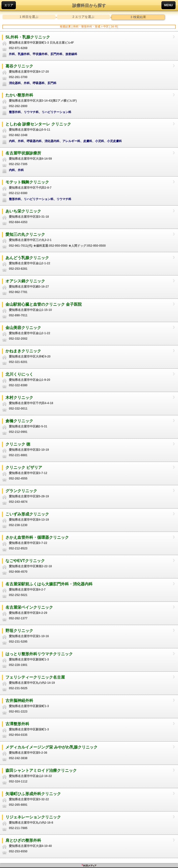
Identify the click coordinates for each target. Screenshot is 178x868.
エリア (9, 5)
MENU (168, 5)
